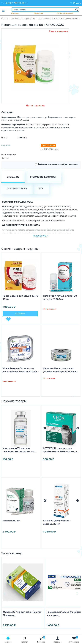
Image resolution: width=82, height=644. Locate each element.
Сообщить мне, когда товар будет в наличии (57, 164)
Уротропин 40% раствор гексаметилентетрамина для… (20, 450)
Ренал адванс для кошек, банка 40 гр (21, 298)
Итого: (4, 138)
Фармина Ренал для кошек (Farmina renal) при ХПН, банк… (61, 370)
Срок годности (48, 145)
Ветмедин (38, 13)
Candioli (5, 158)
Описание (13, 177)
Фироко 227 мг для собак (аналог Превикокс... (20, 614)
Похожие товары (17, 188)
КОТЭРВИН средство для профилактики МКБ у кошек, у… (61, 450)
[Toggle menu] (3, 11)
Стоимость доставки (43, 177)
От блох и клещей (65, 13)
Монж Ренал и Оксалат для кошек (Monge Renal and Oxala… (21, 370)
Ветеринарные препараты (23, 19)
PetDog (4, 19)
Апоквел (15, 13)
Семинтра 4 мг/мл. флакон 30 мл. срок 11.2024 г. (60, 298)
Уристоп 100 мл (11, 521)
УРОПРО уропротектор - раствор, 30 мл (57, 522)
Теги (41, 188)
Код (3, 145)
